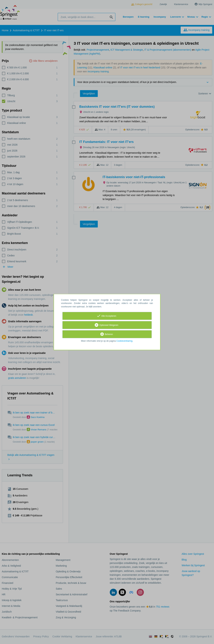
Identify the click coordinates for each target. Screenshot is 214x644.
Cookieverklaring (124, 341)
